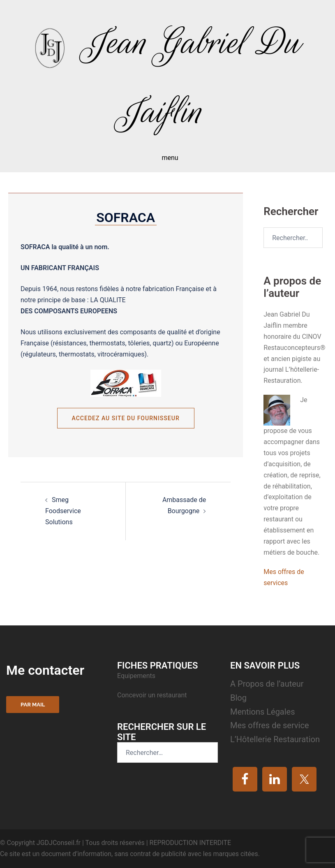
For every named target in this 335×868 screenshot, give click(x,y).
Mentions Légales (263, 712)
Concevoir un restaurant (152, 695)
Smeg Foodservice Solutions (63, 511)
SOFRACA (126, 218)
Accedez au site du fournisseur (126, 418)
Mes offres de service (270, 725)
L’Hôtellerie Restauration (275, 739)
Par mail (33, 705)
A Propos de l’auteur (267, 684)
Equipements (137, 676)
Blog (238, 698)
